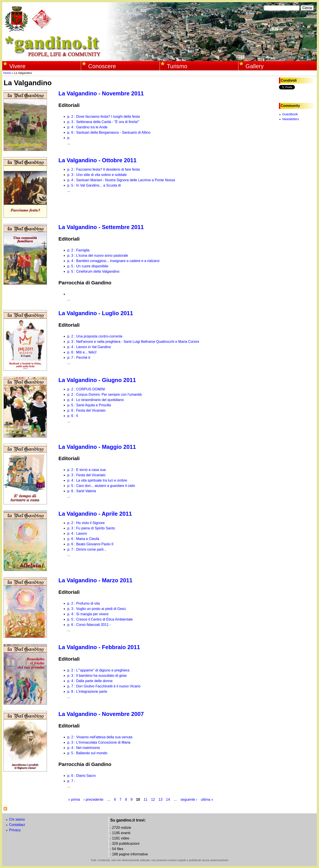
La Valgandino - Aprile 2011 (95, 514)
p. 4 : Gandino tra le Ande (87, 127)
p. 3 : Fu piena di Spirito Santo (91, 528)
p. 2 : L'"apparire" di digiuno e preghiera (98, 670)
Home (7, 73)
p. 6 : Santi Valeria (82, 491)
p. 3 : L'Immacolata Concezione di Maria (99, 742)
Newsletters (291, 119)
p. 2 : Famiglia (78, 250)
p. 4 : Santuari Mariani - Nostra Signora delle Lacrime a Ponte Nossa (121, 180)
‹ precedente (93, 800)
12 (153, 800)
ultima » (207, 800)
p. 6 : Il (73, 416)
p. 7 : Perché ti (79, 358)
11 (145, 800)
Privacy (15, 830)
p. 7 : (71, 781)
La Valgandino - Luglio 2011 (96, 313)
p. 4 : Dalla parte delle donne (90, 681)
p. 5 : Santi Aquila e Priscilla (89, 405)
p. (69, 138)
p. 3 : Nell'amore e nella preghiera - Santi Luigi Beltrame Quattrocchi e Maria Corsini (133, 342)
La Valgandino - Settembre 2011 (101, 227)
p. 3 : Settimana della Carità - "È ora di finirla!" (103, 122)
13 (160, 800)
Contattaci (17, 825)
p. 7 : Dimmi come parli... (87, 549)
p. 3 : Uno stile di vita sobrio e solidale (97, 175)
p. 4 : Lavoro (77, 533)
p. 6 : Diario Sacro (81, 776)
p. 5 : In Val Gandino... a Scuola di (94, 185)
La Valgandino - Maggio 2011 (97, 447)
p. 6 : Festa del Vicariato (86, 410)
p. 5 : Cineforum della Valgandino (93, 271)
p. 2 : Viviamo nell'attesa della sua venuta (100, 737)
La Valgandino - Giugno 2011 (97, 380)
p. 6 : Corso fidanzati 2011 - (89, 625)
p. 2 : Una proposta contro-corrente (95, 336)
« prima (74, 800)
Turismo (177, 66)
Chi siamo (17, 819)
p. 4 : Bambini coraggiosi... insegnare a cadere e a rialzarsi (113, 261)
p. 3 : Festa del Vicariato (86, 475)
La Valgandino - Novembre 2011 (101, 93)
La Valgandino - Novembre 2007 (101, 714)
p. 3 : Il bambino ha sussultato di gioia (97, 676)
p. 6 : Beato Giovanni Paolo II (90, 544)
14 (168, 800)
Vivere (17, 66)
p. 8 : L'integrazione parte (87, 692)
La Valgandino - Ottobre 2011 (98, 160)
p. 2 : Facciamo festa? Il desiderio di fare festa (103, 169)
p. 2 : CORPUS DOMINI (86, 389)
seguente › (189, 800)
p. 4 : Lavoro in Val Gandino (89, 347)
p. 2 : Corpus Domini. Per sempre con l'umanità (104, 394)
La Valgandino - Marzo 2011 (95, 580)
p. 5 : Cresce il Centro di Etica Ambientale (100, 619)
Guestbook (290, 114)
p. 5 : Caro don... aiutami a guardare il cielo (101, 486)
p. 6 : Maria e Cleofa (83, 539)
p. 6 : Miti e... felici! (82, 352)
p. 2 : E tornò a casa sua (86, 470)
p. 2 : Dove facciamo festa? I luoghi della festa (103, 117)
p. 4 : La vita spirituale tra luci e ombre (97, 480)
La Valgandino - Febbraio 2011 (99, 647)
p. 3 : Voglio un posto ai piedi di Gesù (97, 609)
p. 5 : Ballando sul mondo (87, 753)
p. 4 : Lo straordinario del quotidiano (96, 400)
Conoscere (102, 66)
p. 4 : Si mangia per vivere (88, 614)
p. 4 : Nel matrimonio (84, 748)
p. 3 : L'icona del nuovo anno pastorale (98, 256)
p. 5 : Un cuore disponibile (88, 266)
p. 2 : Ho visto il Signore (86, 523)
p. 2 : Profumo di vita (84, 603)
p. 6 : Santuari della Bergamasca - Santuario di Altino (109, 132)
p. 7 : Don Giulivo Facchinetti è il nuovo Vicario (104, 686)
